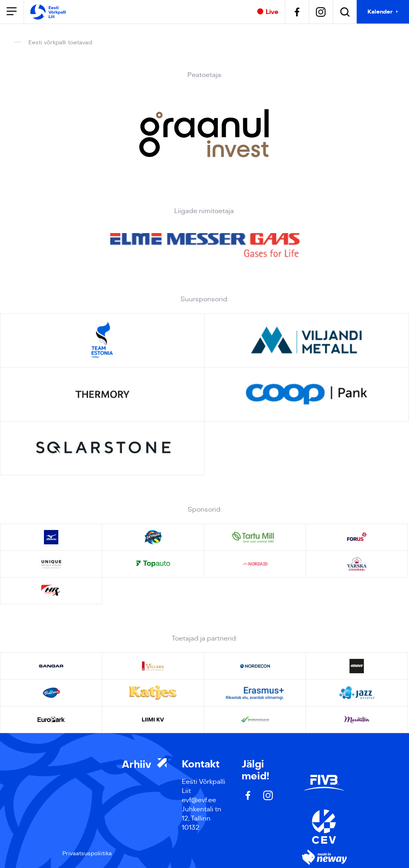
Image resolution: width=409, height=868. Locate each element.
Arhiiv (144, 765)
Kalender (380, 12)
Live (268, 12)
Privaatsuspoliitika (87, 853)
